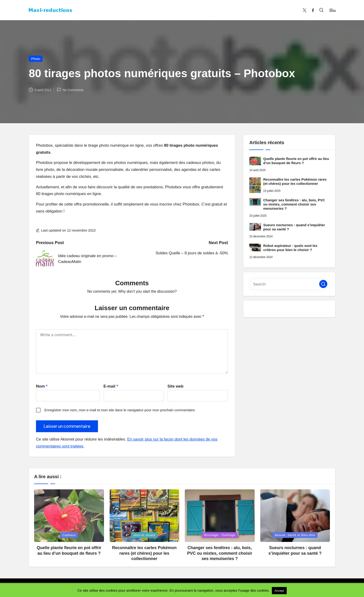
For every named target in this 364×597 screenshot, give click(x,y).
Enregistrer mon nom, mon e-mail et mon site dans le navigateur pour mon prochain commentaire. (120, 410)
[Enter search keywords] (289, 284)
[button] (323, 284)
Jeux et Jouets (144, 535)
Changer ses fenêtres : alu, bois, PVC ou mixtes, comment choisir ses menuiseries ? (294, 204)
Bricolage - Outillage (220, 535)
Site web (175, 386)
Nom (42, 386)
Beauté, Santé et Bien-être (295, 535)
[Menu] (332, 10)
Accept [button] (279, 591)
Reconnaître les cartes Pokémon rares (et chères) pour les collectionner (295, 181)
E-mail (111, 386)
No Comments (70, 90)
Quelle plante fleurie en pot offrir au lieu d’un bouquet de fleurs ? (296, 161)
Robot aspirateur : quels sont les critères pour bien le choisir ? (290, 248)
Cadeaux (69, 535)
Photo (36, 59)
